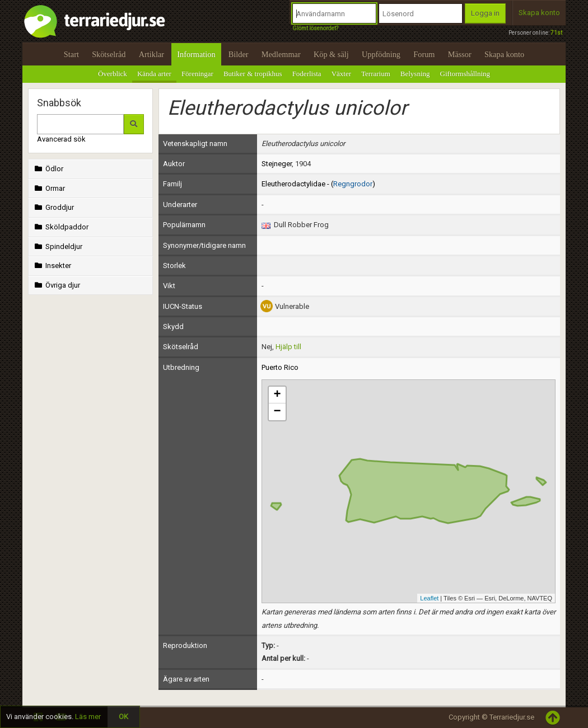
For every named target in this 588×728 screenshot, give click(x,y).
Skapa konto (539, 13)
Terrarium (376, 74)
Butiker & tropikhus (253, 74)
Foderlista (307, 74)
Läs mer (88, 717)
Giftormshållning (465, 74)
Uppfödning (381, 54)
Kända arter (154, 74)
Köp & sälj (331, 54)
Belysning (415, 74)
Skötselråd (109, 54)
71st (556, 33)
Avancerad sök (61, 139)
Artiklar (151, 54)
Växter (341, 74)
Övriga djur (56, 285)
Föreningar (197, 74)
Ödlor (48, 169)
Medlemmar (281, 54)
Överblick (113, 74)
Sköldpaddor (60, 227)
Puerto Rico (280, 367)
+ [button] (277, 395)
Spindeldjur (57, 246)
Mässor (460, 54)
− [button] (277, 412)
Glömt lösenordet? (315, 28)
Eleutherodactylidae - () (318, 184)
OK (123, 717)
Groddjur (53, 207)
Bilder (239, 54)
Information (196, 54)
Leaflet (429, 598)
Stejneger (277, 164)
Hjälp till (288, 347)
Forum (424, 54)
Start (71, 54)
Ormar (49, 188)
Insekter (52, 266)
